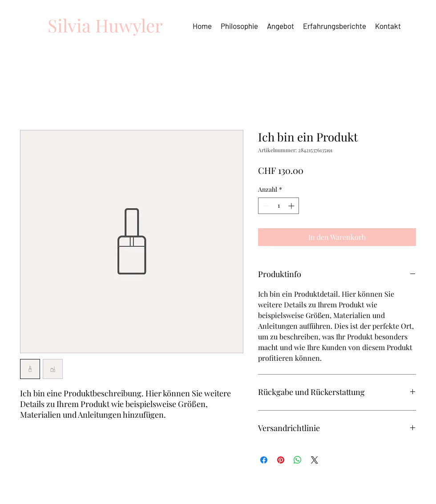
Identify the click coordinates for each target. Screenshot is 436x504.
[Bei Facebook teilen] (264, 460)
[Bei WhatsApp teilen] (298, 460)
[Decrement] (265, 206)
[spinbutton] (279, 206)
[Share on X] (315, 460)
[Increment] (292, 206)
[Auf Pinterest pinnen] (281, 460)
